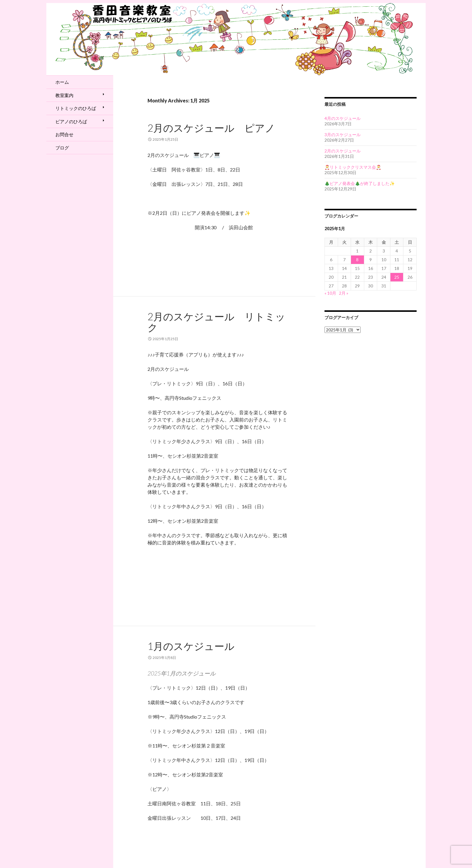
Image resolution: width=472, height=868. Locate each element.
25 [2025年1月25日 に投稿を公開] (397, 277)
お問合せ (64, 134)
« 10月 (330, 293)
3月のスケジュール (343, 135)
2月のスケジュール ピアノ (211, 128)
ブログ (62, 148)
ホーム (62, 82)
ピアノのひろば (71, 121)
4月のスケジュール (343, 118)
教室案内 (64, 95)
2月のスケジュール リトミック (216, 322)
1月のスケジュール (191, 646)
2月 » (344, 293)
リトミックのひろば (76, 108)
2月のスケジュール (343, 151)
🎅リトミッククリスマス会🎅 (353, 167)
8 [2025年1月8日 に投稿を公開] (357, 260)
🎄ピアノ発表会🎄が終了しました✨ (360, 183)
